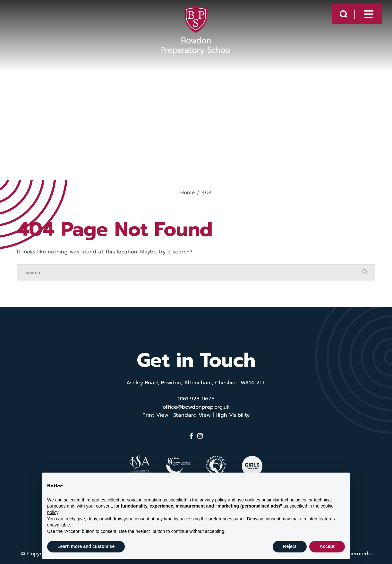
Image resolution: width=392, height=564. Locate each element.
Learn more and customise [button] (86, 546)
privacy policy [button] (213, 500)
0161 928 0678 (196, 399)
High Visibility (233, 415)
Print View (155, 415)
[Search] (190, 273)
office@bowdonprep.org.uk (196, 407)
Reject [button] (290, 546)
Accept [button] (327, 546)
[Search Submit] (337, 17)
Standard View (192, 415)
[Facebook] (191, 436)
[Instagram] (200, 436)
